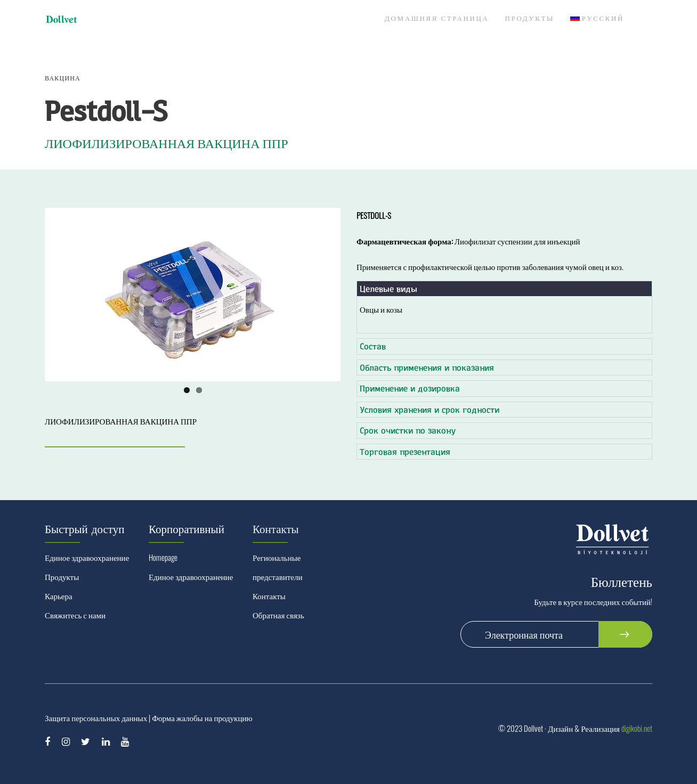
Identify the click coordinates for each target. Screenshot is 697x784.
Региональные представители (278, 567)
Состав (373, 346)
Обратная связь (278, 615)
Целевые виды (388, 288)
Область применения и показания (427, 367)
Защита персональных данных (96, 717)
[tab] (504, 289)
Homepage (163, 557)
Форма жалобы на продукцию (202, 717)
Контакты (269, 595)
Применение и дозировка (410, 388)
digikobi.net (637, 728)
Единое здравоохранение (87, 557)
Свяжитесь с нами (75, 615)
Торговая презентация (405, 451)
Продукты (62, 576)
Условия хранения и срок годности (429, 409)
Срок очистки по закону (408, 430)
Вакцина (63, 77)
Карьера (59, 595)
